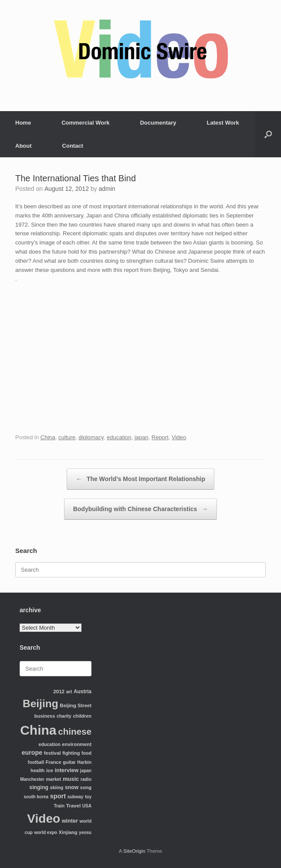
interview (67, 770)
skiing (57, 787)
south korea (36, 797)
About (24, 146)
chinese (75, 731)
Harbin (84, 762)
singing (39, 787)
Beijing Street (76, 705)
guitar (69, 762)
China (48, 437)
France (54, 762)
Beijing (41, 704)
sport (58, 796)
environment (77, 744)
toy (88, 797)
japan (142, 437)
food (86, 753)
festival (52, 753)
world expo (46, 832)
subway (76, 797)
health (37, 770)
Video (179, 437)
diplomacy (91, 437)
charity (64, 716)
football (36, 762)
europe (32, 753)
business (45, 716)
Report (160, 437)
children (82, 716)
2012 (59, 691)
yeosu (85, 832)
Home (23, 123)
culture (67, 437)
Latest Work (223, 123)
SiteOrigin (134, 851)
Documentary (158, 123)
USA (87, 806)
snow (72, 787)
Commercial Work (85, 123)
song (86, 787)
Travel (74, 805)
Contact (73, 146)
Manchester (32, 779)
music (71, 779)
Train (59, 806)
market (53, 779)
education (119, 437)
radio (86, 779)
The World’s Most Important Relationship (140, 479)
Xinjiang (68, 832)
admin (107, 189)
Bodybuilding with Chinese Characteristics (141, 509)
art (69, 692)
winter (70, 821)
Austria (83, 692)
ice (50, 770)
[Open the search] (268, 134)
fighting (71, 753)
